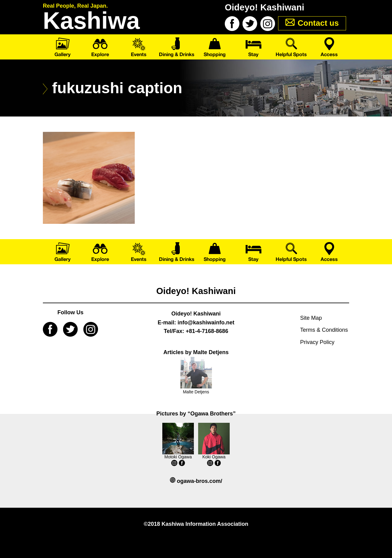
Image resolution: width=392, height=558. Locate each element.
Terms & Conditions (324, 330)
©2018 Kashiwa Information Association (196, 524)
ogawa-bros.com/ (199, 481)
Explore (100, 47)
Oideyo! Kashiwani (196, 291)
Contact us (318, 23)
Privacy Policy (317, 342)
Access (330, 47)
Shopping (215, 47)
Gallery (62, 47)
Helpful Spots (292, 47)
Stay (253, 47)
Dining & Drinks (177, 47)
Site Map (311, 318)
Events (139, 47)
